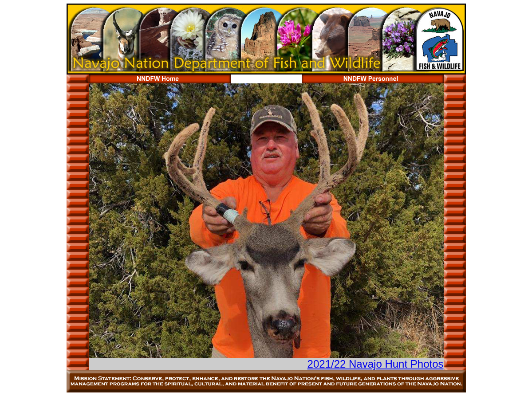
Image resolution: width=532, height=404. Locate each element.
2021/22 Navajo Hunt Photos (376, 364)
